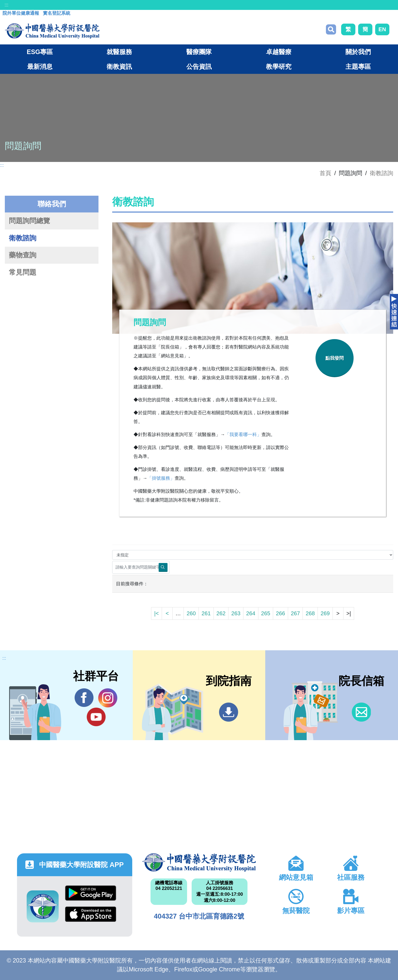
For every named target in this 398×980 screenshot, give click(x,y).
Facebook (84, 698)
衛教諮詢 (382, 173)
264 (251, 613)
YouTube (96, 717)
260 (191, 613)
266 (280, 613)
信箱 (361, 712)
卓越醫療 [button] (279, 52)
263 (236, 613)
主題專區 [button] (358, 67)
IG (108, 698)
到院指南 (229, 712)
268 (310, 613)
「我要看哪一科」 (243, 435)
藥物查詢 (23, 255)
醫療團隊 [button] (199, 52)
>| (349, 613)
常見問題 (23, 272)
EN (382, 29)
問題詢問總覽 (29, 221)
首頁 (325, 173)
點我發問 (335, 358)
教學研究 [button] (279, 67)
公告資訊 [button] (199, 67)
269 (325, 613)
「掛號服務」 (161, 478)
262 (221, 613)
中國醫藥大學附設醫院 (199, 862)
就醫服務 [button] (119, 52)
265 (266, 613)
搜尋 (331, 29)
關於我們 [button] (358, 52)
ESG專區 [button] (40, 52)
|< (156, 613)
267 (295, 613)
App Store (91, 914)
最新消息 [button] (40, 67)
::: (6, 5)
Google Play (91, 893)
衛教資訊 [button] (119, 67)
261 (206, 613)
